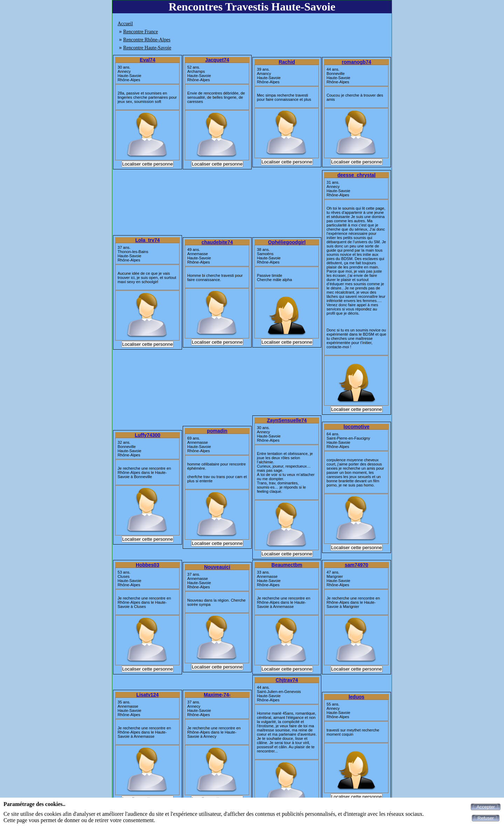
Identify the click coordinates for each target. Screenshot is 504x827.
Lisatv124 (148, 695)
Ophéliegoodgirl (287, 242)
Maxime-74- (217, 695)
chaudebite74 (217, 242)
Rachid (287, 62)
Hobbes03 (148, 565)
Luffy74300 (148, 435)
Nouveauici (217, 567)
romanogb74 (356, 62)
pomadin (217, 431)
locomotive (357, 427)
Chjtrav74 (287, 680)
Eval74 (147, 60)
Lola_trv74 (147, 240)
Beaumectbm (287, 565)
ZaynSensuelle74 (287, 420)
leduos (356, 697)
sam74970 (356, 565)
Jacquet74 (217, 60)
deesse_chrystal (356, 175)
